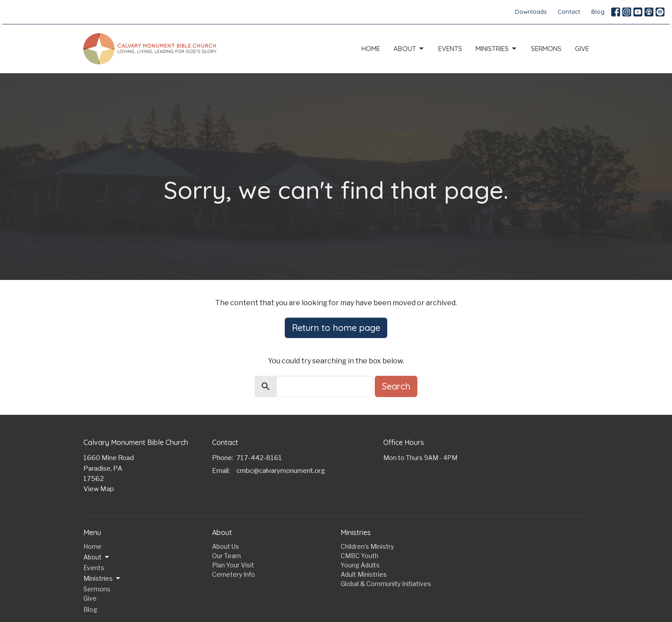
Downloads (531, 12)
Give (582, 49)
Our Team (226, 556)
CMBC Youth (360, 556)
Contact (569, 12)
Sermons (546, 49)
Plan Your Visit (233, 565)
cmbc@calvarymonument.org (281, 471)
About (409, 49)
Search (396, 386)
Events (450, 49)
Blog (598, 12)
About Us (226, 546)
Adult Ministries (364, 574)
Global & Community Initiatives (386, 584)
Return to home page (336, 328)
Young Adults (360, 565)
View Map (99, 489)
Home (371, 49)
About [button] (97, 557)
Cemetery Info (234, 574)
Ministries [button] (102, 579)
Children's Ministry (367, 546)
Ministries (497, 49)
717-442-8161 (259, 458)
